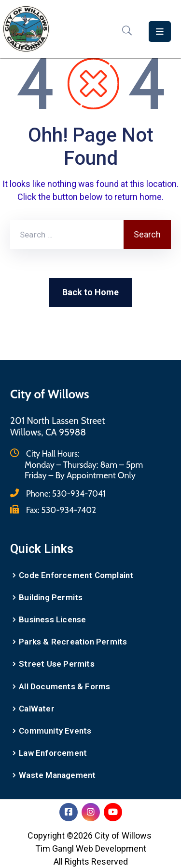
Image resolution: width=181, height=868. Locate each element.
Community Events (55, 731)
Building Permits (51, 597)
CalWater (37, 709)
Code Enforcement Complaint (76, 575)
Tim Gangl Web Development (91, 848)
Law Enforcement (53, 753)
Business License (52, 619)
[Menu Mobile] (160, 32)
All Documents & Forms (64, 686)
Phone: (66, 494)
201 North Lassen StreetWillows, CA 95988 (58, 427)
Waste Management (57, 775)
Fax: (61, 510)
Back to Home (90, 292)
